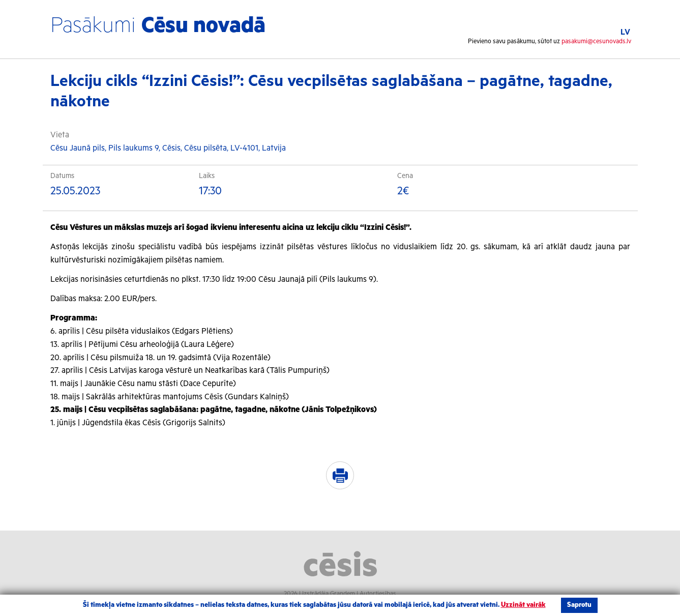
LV (625, 32)
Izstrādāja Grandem (329, 594)
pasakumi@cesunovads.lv (596, 41)
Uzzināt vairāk (523, 605)
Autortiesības (378, 594)
